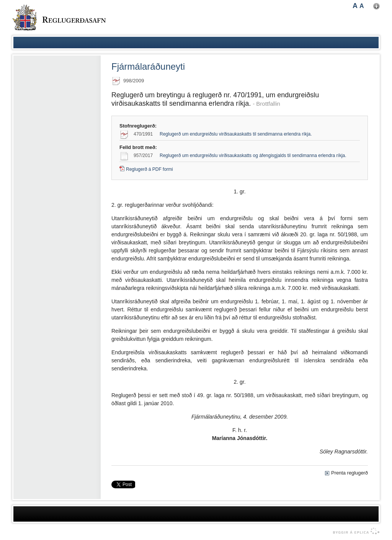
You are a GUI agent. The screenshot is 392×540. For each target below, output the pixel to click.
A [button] (355, 6)
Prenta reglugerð (350, 473)
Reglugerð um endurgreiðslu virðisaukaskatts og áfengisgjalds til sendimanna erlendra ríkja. (253, 155)
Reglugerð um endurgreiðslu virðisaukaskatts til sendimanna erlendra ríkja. (236, 134)
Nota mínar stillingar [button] (376, 6)
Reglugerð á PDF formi (149, 169)
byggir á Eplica (354, 531)
